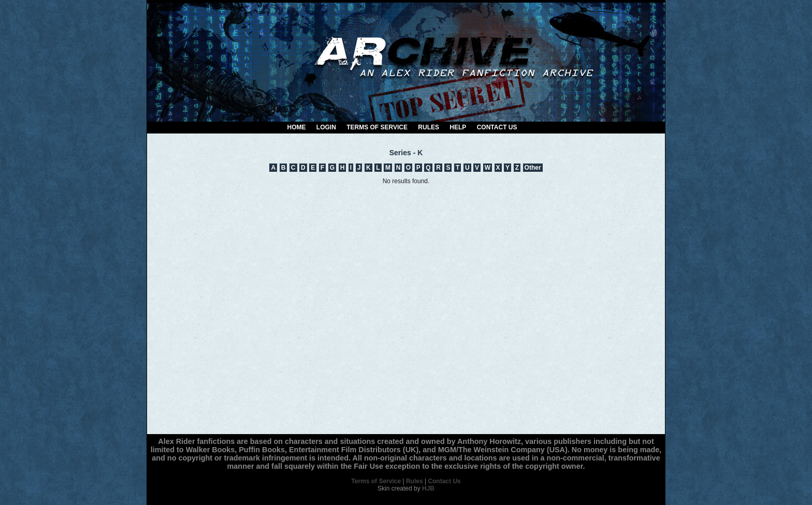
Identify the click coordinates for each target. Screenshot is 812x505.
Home (297, 127)
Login (326, 127)
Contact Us (497, 127)
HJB (428, 488)
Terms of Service (377, 127)
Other (533, 168)
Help (458, 127)
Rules (429, 127)
